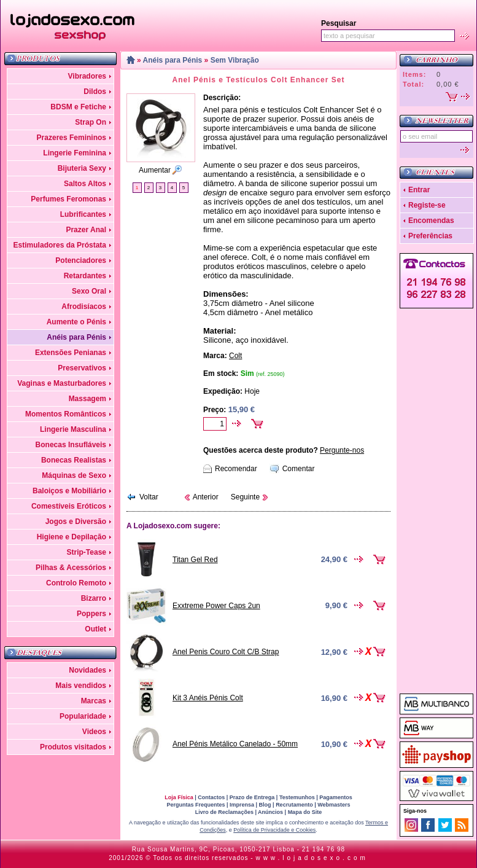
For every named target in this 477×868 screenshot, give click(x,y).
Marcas (94, 701)
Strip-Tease (87, 552)
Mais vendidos (81, 686)
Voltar (149, 497)
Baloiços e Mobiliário (69, 491)
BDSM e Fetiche (78, 107)
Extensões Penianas (71, 353)
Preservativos (82, 368)
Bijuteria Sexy (82, 168)
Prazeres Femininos (72, 138)
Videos (94, 732)
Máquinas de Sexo (74, 475)
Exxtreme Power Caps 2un (216, 606)
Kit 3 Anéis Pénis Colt (208, 698)
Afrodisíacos (84, 307)
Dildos (95, 92)
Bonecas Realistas (74, 460)
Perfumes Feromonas (68, 199)
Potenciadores (81, 260)
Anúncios (270, 812)
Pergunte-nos (342, 450)
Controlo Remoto (76, 583)
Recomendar (236, 469)
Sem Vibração (235, 60)
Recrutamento (294, 805)
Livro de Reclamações (224, 812)
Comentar (299, 469)
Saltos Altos (85, 184)
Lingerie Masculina (73, 429)
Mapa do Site (305, 812)
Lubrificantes (83, 214)
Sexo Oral (89, 291)
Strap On (91, 122)
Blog (265, 805)
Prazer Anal (86, 230)
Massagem (87, 399)
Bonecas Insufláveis (71, 445)
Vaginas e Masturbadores (62, 383)
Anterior (206, 497)
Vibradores (87, 76)
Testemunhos (297, 797)
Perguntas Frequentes (196, 805)
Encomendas (431, 221)
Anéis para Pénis (76, 337)
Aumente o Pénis (76, 322)
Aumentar (155, 170)
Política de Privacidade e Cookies (274, 830)
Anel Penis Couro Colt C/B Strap (226, 652)
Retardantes (85, 276)
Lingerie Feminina (75, 153)
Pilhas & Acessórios (71, 568)
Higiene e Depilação (72, 537)
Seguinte (245, 497)
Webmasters (334, 805)
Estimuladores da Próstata (60, 245)
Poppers (91, 614)
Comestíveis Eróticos (69, 506)
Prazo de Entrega (252, 797)
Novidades (87, 670)
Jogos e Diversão (76, 522)
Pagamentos (336, 797)
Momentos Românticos (66, 414)
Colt (235, 356)
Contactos (211, 797)
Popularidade (83, 716)
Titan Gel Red (195, 560)
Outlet (95, 629)
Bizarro (94, 598)
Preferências (430, 236)
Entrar (419, 190)
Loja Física (179, 797)
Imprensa (242, 805)
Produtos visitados (73, 747)
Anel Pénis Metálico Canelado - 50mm (235, 744)
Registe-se (427, 205)
